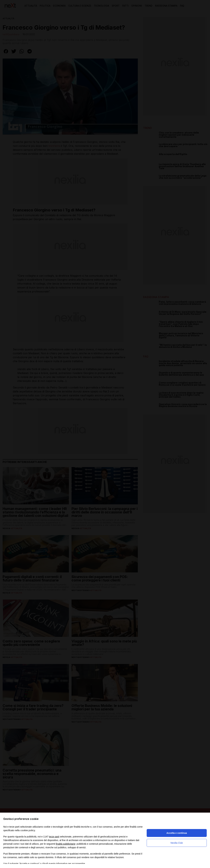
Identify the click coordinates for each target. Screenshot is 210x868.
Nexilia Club (177, 843)
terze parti (54, 837)
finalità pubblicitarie (66, 844)
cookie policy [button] (28, 830)
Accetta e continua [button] (177, 833)
